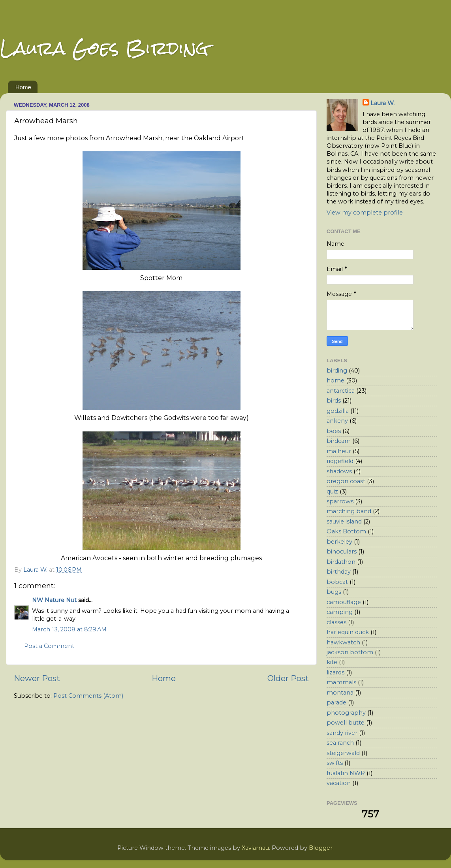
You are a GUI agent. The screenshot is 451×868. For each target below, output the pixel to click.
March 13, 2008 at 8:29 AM (69, 629)
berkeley (339, 542)
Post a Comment (49, 646)
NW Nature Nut (54, 600)
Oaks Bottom (346, 531)
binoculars (342, 552)
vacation (339, 783)
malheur (339, 451)
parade (336, 702)
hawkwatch (343, 642)
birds (334, 401)
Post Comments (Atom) (88, 696)
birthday (339, 572)
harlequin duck (348, 632)
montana (340, 693)
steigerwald (343, 753)
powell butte (346, 723)
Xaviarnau (255, 848)
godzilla (338, 411)
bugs (334, 592)
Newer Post (37, 678)
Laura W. (382, 103)
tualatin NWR (346, 773)
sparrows (340, 501)
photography (346, 713)
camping (340, 612)
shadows (339, 471)
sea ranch (340, 743)
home (335, 380)
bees (334, 431)
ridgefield (340, 461)
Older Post (288, 678)
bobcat (337, 582)
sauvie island (344, 522)
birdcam (339, 441)
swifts (335, 763)
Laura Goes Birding (104, 48)
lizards (335, 672)
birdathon (341, 562)
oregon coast (346, 481)
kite (332, 662)
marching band (349, 511)
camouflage (344, 602)
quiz (332, 491)
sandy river (342, 733)
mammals (341, 682)
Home (23, 87)
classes (336, 622)
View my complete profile (365, 213)
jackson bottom (350, 652)
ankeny (337, 421)
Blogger (321, 848)
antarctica (341, 391)
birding (337, 371)
